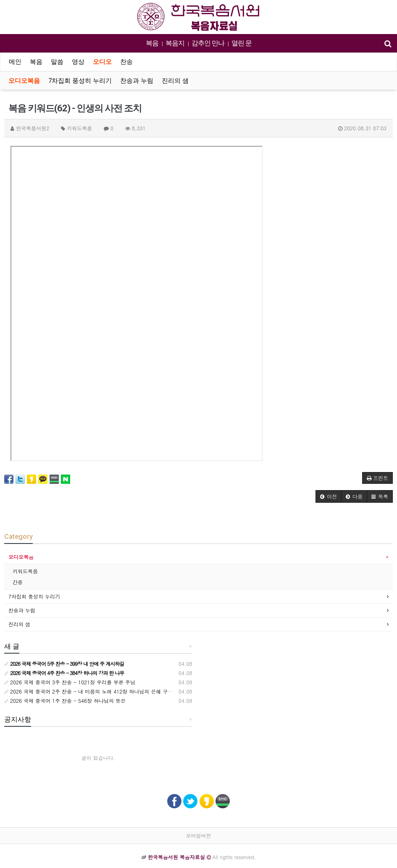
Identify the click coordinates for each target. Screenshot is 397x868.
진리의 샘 (175, 81)
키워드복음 (25, 571)
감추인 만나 (208, 43)
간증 (18, 582)
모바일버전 (199, 835)
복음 (152, 43)
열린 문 (242, 43)
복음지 (175, 43)
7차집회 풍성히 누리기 (80, 81)
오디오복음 (24, 81)
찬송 (126, 62)
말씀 (57, 62)
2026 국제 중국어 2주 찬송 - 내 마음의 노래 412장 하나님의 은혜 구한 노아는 (97, 691)
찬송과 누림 (137, 81)
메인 (15, 62)
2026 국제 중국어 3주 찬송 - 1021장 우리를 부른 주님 (70, 682)
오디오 (102, 62)
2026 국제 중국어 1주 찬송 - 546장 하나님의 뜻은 (65, 700)
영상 (78, 62)
